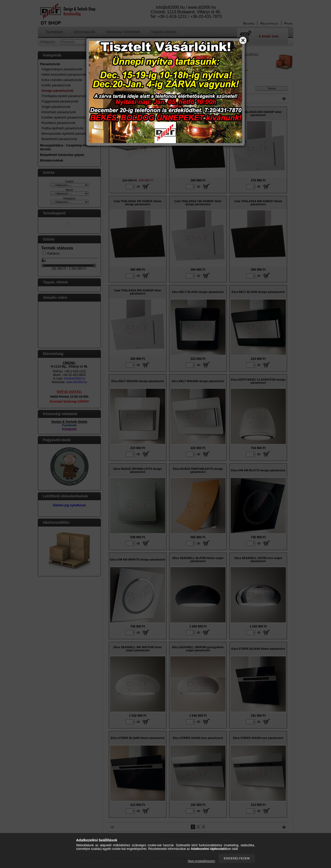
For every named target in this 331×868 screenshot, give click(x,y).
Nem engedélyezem (201, 861)
